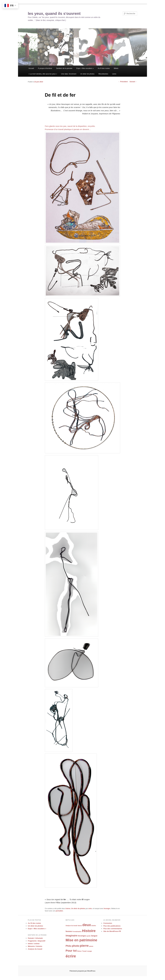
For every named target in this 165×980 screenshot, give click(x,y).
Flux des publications (112, 926)
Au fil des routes (104, 68)
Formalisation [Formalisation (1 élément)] (77, 931)
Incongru (107, 909)
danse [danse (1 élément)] (80, 926)
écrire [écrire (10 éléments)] (71, 956)
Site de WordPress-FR (112, 931)
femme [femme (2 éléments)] (69, 931)
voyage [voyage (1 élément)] (90, 951)
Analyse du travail (35, 949)
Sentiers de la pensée (64, 68)
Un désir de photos (87, 74)
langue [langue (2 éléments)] (94, 936)
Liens (114, 74)
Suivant (133, 82)
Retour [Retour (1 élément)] (79, 951)
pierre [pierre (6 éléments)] (84, 946)
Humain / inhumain (35, 938)
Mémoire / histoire (35, 946)
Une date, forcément (69, 74)
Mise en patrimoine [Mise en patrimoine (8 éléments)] (81, 940)
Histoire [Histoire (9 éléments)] (89, 931)
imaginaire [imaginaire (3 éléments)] (71, 936)
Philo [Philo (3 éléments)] (69, 946)
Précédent (123, 82)
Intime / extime (34, 944)
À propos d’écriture (45, 68)
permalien (59, 911)
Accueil (31, 68)
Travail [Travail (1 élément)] (84, 951)
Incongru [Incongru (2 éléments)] (82, 936)
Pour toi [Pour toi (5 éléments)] (71, 951)
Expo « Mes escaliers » (85, 68)
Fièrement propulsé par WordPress (82, 971)
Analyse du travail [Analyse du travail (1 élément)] (71, 926)
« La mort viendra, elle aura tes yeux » (43, 74)
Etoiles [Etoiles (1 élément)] (94, 926)
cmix (90, 909)
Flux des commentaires (113, 929)
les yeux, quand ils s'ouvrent (54, 13)
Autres (68, 909)
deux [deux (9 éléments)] (87, 925)
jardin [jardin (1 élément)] (89, 936)
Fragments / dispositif (37, 941)
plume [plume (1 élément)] (91, 946)
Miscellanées (103, 74)
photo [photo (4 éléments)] (76, 946)
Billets (116, 68)
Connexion (108, 923)
